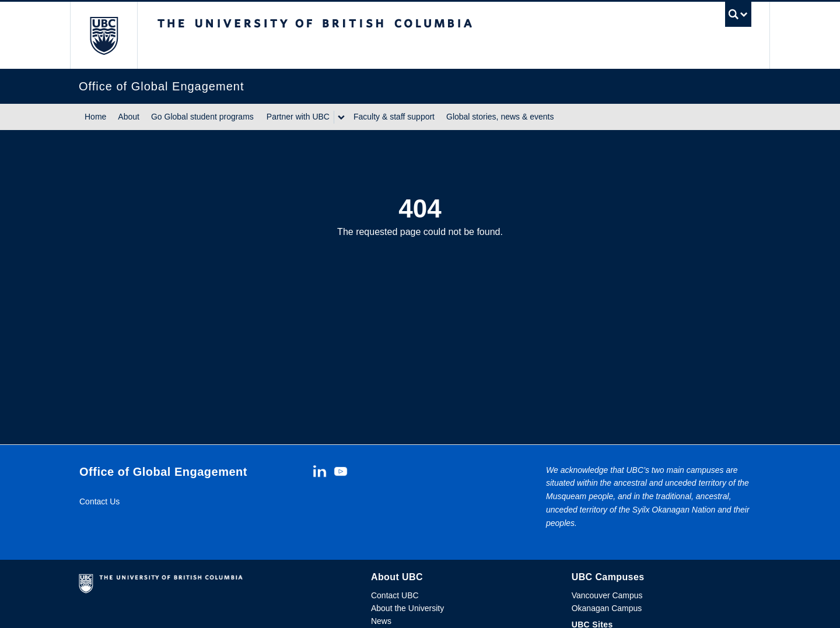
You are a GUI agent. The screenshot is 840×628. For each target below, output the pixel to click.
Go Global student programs (202, 117)
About (129, 117)
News (381, 621)
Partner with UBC (298, 117)
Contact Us (99, 501)
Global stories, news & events (500, 117)
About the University (407, 608)
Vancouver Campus (607, 595)
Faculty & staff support (394, 117)
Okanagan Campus (607, 608)
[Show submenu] (341, 117)
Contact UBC (395, 595)
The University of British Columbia (104, 35)
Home (95, 117)
